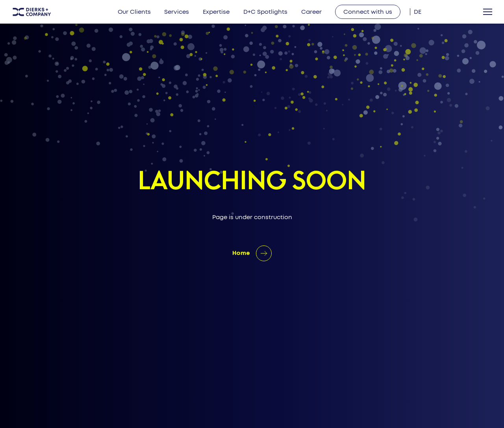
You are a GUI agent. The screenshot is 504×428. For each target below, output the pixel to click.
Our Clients (134, 12)
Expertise (216, 12)
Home (241, 253)
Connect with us (368, 12)
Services (177, 12)
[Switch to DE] (418, 12)
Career (311, 12)
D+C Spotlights (265, 12)
